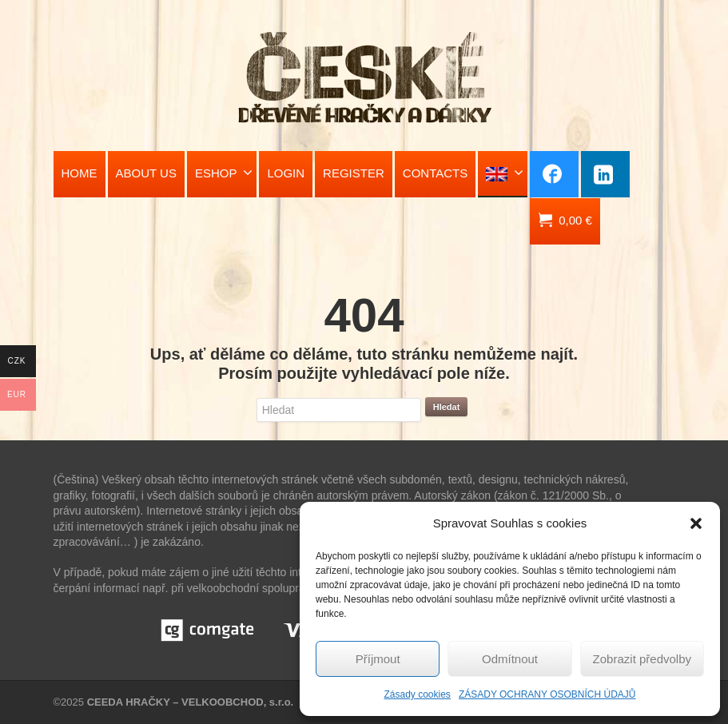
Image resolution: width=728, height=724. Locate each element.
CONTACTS (435, 173)
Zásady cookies (418, 694)
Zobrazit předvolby (642, 659)
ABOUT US (146, 173)
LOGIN (286, 173)
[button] (696, 523)
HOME (80, 173)
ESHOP (224, 173)
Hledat (447, 407)
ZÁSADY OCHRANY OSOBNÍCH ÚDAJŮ (547, 694)
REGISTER (354, 173)
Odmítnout (510, 659)
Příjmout (378, 659)
